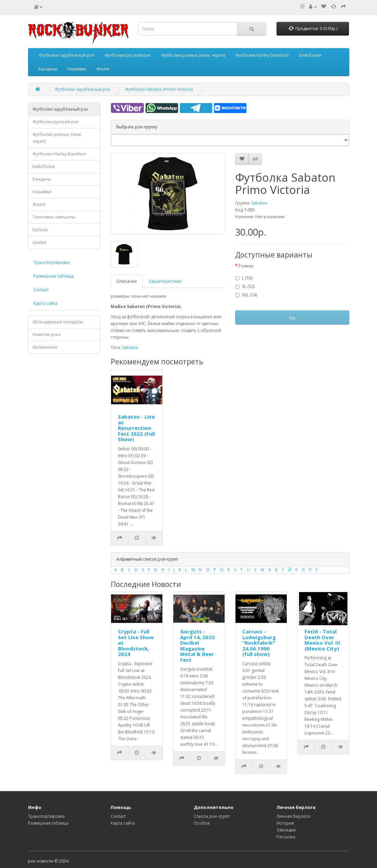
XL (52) (245, 286)
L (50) (244, 278)
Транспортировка (52, 262)
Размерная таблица (54, 276)
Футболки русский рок (128, 55)
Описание (127, 281)
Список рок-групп (212, 816)
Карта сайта (45, 303)
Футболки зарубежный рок (66, 55)
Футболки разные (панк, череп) (193, 55)
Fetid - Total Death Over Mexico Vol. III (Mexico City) (322, 640)
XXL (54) (246, 295)
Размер (246, 266)
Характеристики (165, 281)
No (292, 318)
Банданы (48, 69)
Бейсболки (310, 55)
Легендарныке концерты (58, 322)
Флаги (103, 69)
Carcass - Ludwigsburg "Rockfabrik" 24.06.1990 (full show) (259, 643)
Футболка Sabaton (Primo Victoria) (159, 89)
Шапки (39, 242)
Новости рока (46, 334)
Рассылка (286, 837)
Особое (202, 823)
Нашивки (77, 69)
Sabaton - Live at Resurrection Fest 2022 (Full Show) (136, 428)
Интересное (45, 347)
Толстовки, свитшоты (54, 217)
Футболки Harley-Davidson (262, 55)
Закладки (286, 830)
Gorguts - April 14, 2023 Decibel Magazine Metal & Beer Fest (197, 646)
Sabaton (259, 203)
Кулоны (40, 230)
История (285, 823)
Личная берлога (293, 816)
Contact (41, 290)
